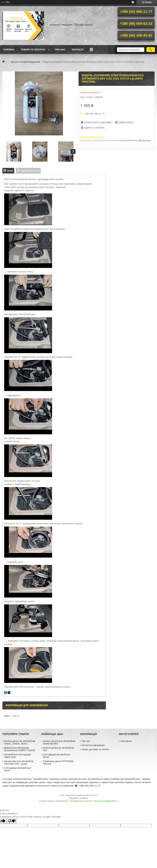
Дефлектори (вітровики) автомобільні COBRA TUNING (20, 749)
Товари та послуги (33, 50)
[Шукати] (151, 50)
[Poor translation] (12, 821)
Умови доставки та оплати (95, 749)
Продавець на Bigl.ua (78, 798)
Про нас (60, 50)
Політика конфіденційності (106, 801)
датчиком (43, 179)
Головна (9, 50)
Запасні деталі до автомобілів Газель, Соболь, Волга (20, 742)
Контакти (78, 50)
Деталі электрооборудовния (26, 62)
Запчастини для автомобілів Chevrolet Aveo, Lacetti (19, 762)
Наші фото (126, 741)
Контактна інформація (93, 745)
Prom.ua (93, 795)
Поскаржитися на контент (81, 801)
